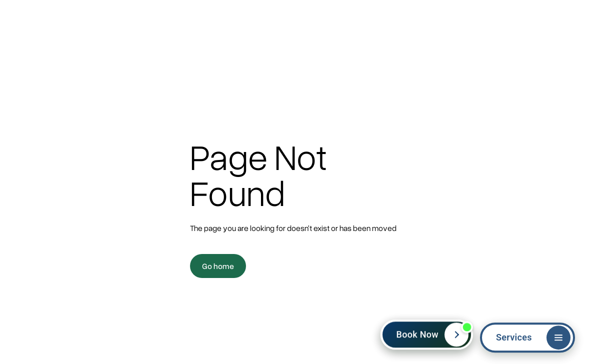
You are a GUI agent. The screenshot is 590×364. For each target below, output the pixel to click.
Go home (218, 266)
